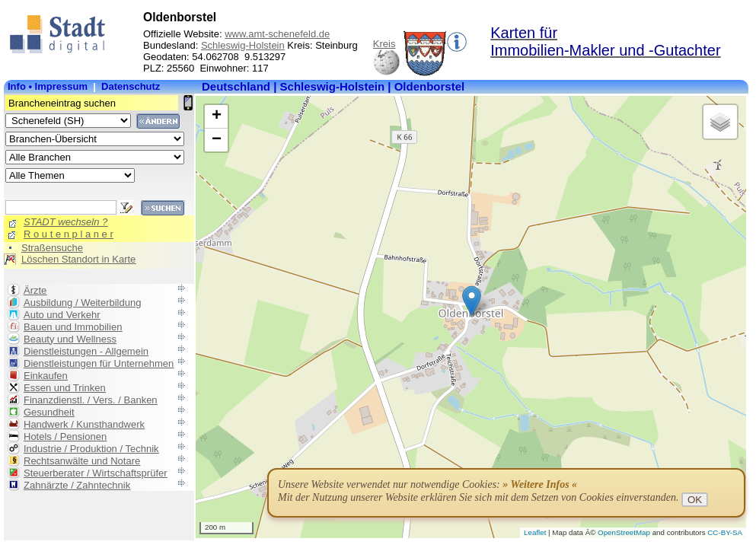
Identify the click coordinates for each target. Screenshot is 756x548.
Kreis (384, 44)
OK (695, 500)
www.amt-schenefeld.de (277, 34)
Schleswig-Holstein (243, 45)
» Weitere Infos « (540, 484)
